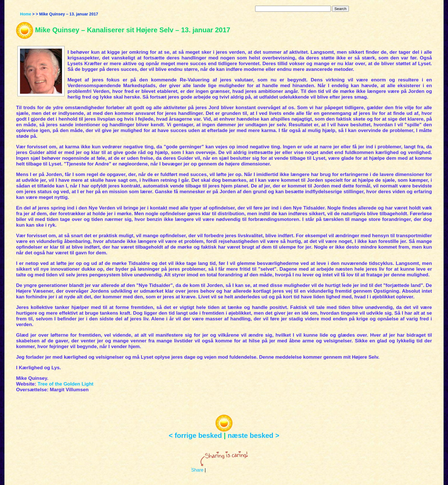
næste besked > (254, 435)
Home (26, 14)
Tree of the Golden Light (65, 384)
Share (197, 470)
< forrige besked (195, 435)
